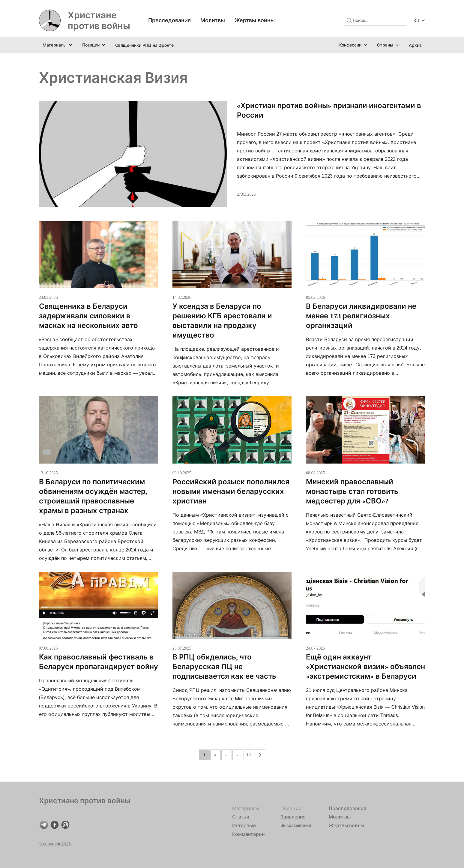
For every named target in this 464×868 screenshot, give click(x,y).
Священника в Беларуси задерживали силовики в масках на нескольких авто (89, 316)
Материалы (55, 45)
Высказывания (296, 825)
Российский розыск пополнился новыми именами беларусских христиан (231, 491)
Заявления (293, 817)
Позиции (91, 45)
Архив (415, 45)
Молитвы (213, 20)
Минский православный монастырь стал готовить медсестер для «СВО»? (352, 491)
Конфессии (350, 45)
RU (416, 20)
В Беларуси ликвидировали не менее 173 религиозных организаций (361, 316)
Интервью (244, 825)
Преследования (169, 20)
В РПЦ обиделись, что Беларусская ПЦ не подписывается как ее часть (224, 667)
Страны (385, 45)
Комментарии (248, 834)
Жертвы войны (255, 20)
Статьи (241, 817)
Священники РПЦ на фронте (144, 45)
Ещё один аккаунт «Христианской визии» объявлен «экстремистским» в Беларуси (365, 667)
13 (249, 754)
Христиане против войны (99, 20)
